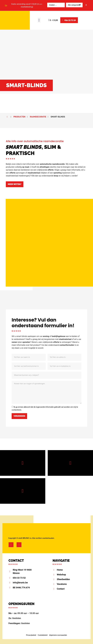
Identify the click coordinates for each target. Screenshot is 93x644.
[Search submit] (86, 5)
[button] (39, 20)
